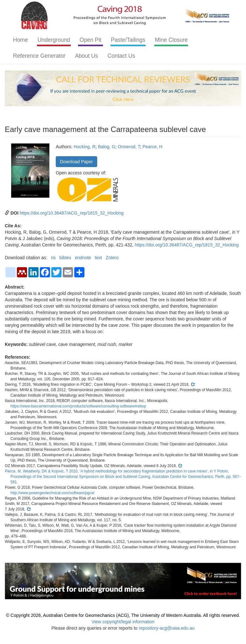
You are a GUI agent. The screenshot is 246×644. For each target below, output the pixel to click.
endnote (83, 258)
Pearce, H (152, 147)
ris (53, 258)
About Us (86, 56)
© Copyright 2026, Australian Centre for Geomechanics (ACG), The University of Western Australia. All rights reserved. (123, 615)
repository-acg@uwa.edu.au (166, 628)
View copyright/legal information (123, 622)
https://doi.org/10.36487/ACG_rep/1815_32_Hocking (72, 213)
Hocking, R (84, 147)
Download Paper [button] (76, 162)
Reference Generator (39, 56)
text (99, 258)
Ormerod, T (129, 147)
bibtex (65, 258)
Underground (54, 40)
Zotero (112, 258)
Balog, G (106, 147)
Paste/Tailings (128, 40)
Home (21, 40)
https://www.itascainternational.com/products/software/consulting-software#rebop (78, 406)
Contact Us (121, 56)
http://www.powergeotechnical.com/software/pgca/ (53, 493)
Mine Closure (171, 40)
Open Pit (90, 40)
